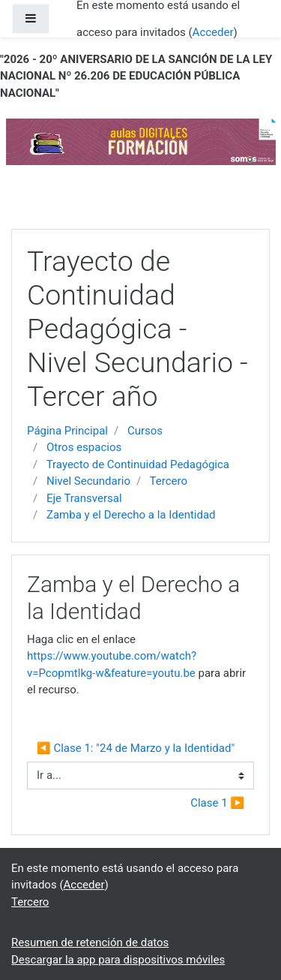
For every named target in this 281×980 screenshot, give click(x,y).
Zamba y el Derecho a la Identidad (131, 515)
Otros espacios (84, 447)
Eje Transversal (84, 498)
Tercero (169, 481)
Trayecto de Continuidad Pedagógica (138, 464)
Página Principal (67, 431)
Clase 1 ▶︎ (217, 803)
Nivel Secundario (88, 481)
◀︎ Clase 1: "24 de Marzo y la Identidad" (136, 748)
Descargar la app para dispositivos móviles (118, 960)
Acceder (213, 32)
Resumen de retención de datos (90, 942)
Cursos (145, 431)
